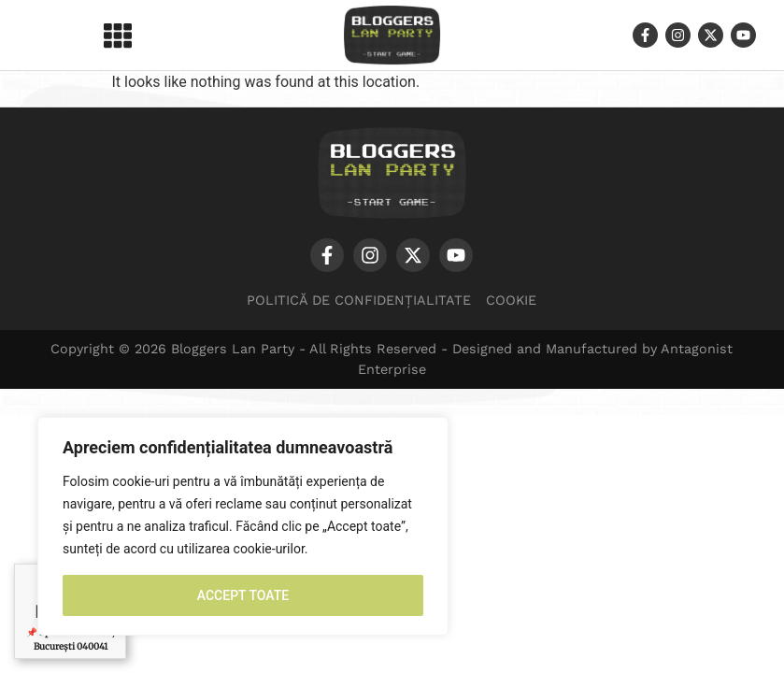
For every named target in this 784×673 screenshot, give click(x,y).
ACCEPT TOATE (243, 595)
